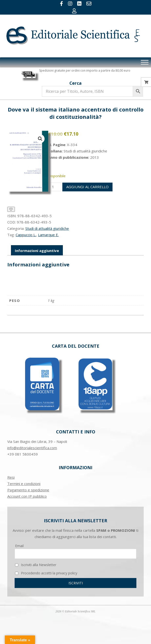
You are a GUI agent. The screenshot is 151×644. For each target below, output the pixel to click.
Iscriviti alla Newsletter (36, 565)
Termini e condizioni (24, 484)
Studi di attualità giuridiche (47, 228)
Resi (11, 477)
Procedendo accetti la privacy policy (46, 573)
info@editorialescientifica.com (32, 448)
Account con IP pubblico (27, 496)
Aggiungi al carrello (87, 187)
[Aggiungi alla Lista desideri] (11, 209)
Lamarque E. (48, 235)
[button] (40, 139)
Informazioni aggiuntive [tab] (37, 251)
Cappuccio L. (26, 235)
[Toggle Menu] (145, 62)
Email (19, 546)
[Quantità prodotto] (55, 187)
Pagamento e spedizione (28, 490)
